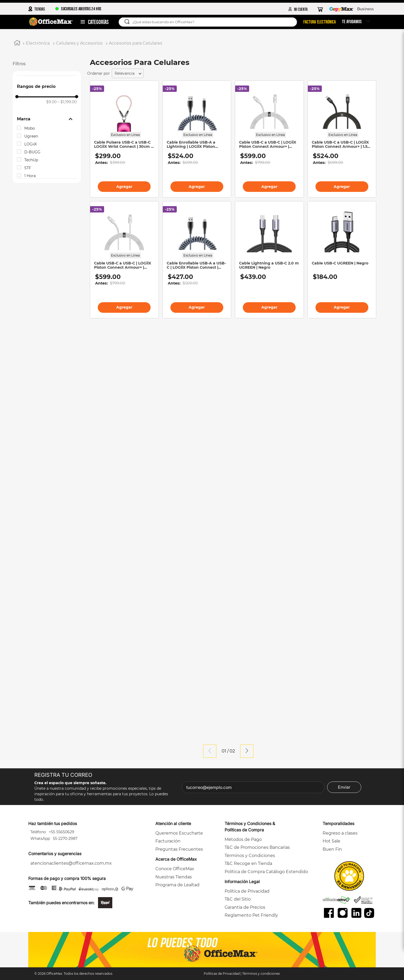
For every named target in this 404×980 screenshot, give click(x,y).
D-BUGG (32, 152)
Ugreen (31, 136)
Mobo (30, 128)
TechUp (31, 160)
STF (28, 168)
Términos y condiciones (261, 974)
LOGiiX (31, 144)
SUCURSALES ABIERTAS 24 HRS (78, 9)
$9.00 (51, 102)
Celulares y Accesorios (79, 43)
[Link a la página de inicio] (17, 44)
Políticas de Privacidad (222, 974)
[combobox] (210, 22)
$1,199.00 (67, 102)
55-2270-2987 (65, 839)
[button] (47, 119)
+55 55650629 (61, 832)
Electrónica (38, 43)
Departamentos (98, 21)
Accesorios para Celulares (136, 43)
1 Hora (30, 176)
